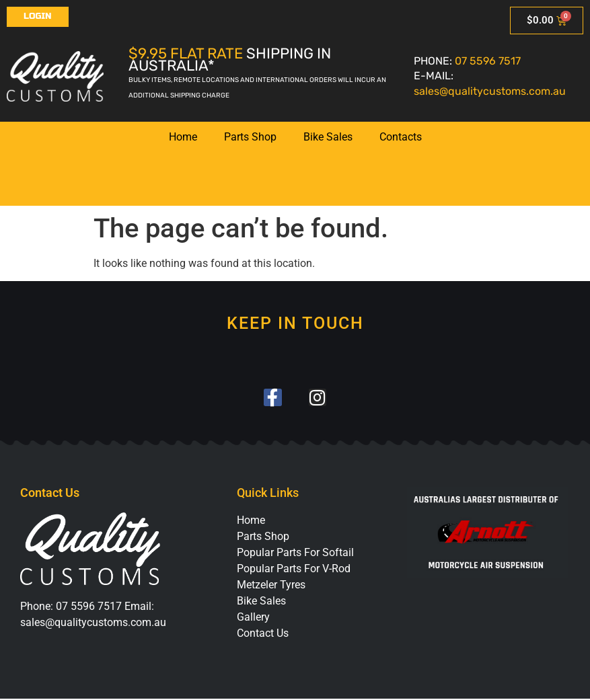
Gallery (253, 618)
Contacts (401, 137)
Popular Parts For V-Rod (294, 570)
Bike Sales (328, 137)
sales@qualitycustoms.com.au (490, 91)
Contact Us (263, 634)
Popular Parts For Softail (295, 554)
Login (38, 16)
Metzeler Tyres (271, 586)
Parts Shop (250, 137)
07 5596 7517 (488, 61)
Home (183, 137)
